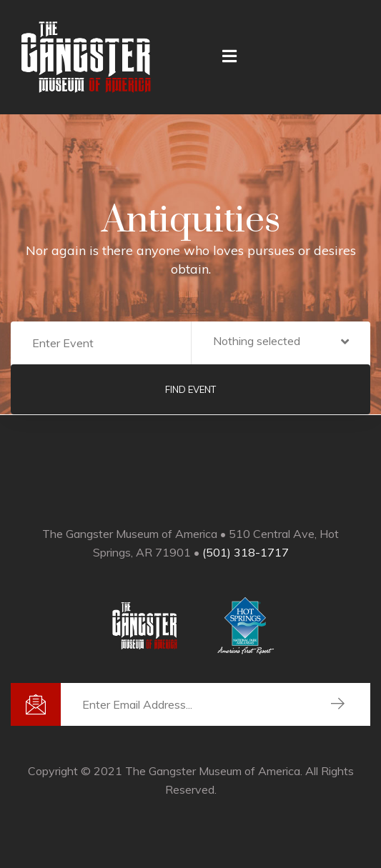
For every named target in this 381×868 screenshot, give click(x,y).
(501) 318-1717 (246, 552)
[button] (281, 343)
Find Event (190, 389)
